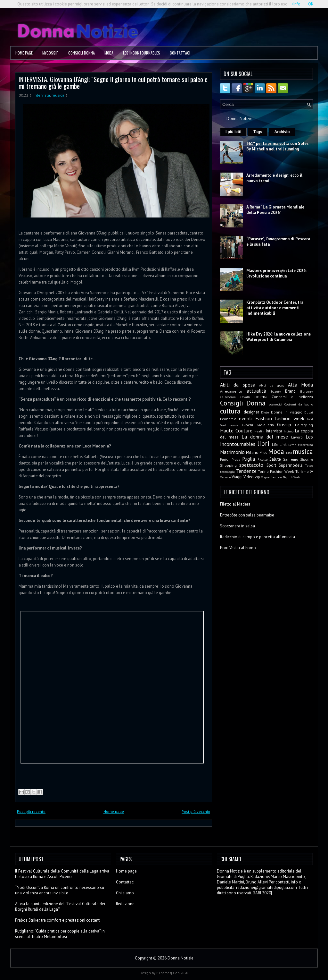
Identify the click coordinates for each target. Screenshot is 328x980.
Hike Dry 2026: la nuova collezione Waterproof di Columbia (279, 337)
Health (259, 431)
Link (283, 444)
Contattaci (180, 53)
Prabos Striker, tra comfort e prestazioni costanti (58, 920)
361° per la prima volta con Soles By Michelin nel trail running (277, 146)
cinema (261, 397)
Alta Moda (300, 385)
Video (249, 477)
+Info (296, 4)
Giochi (248, 425)
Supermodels (291, 465)
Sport (271, 465)
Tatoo (309, 465)
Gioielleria (265, 425)
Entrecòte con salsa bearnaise (247, 515)
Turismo (302, 471)
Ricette (262, 459)
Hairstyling (304, 425)
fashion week (289, 418)
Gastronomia (229, 425)
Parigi (225, 459)
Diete (265, 412)
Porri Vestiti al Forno (238, 548)
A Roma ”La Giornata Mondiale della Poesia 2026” (275, 210)
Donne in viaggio (287, 412)
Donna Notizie (239, 119)
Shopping (228, 465)
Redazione (125, 904)
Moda (109, 53)
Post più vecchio (196, 811)
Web (296, 477)
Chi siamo (125, 893)
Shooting (307, 459)
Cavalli (245, 397)
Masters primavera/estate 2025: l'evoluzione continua (276, 273)
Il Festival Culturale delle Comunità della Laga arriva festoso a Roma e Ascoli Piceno (62, 874)
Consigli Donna (82, 53)
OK (311, 4)
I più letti (233, 132)
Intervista (42, 95)
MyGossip (50, 53)
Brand (290, 391)
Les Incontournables (142, 53)
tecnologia (227, 472)
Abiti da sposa (238, 385)
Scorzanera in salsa (238, 526)
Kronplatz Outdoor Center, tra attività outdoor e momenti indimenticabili (275, 308)
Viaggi (237, 477)
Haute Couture (236, 430)
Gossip (284, 424)
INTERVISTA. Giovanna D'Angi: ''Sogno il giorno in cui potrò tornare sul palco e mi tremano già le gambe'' (113, 82)
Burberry (307, 391)
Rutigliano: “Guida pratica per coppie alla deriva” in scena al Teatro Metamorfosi (60, 934)
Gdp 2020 (181, 973)
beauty (276, 391)
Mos (289, 453)
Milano (252, 452)
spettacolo (251, 465)
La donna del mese (265, 437)
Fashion (264, 418)
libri (263, 443)
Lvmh (292, 445)
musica (58, 95)
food (310, 419)
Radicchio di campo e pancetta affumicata (258, 537)
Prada (236, 459)
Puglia (249, 459)
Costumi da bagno (299, 404)
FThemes (164, 973)
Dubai (309, 412)
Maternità (305, 445)
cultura (230, 411)
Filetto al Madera (235, 504)
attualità (256, 391)
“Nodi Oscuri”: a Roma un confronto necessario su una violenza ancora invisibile (60, 890)
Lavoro (297, 437)
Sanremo (291, 459)
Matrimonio (232, 452)
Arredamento (231, 391)
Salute (275, 459)
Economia (228, 419)
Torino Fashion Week (276, 471)
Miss (263, 452)
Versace (225, 477)
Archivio (282, 132)
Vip (257, 477)
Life (275, 444)
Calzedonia (228, 397)
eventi (246, 418)
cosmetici (276, 404)
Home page (24, 53)
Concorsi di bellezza (292, 397)
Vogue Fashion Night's (277, 477)
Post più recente (31, 811)
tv (311, 471)
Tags (258, 132)
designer (251, 412)
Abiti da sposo (272, 385)
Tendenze (246, 471)
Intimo (289, 431)
